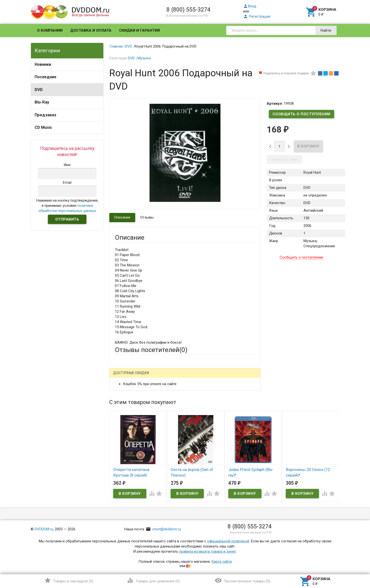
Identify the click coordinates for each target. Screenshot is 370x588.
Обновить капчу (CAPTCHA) (177, 506)
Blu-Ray (42, 102)
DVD (39, 90)
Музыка (144, 58)
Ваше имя (123, 394)
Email (119, 407)
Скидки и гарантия (139, 30)
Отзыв (120, 448)
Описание (122, 217)
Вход (250, 6)
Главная (116, 46)
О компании (50, 30)
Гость (121, 376)
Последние (46, 77)
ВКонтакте (176, 377)
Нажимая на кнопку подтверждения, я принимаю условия (67, 206)
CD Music (43, 127)
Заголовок (124, 426)
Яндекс (207, 377)
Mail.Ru (146, 377)
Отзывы (147, 217)
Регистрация (257, 16)
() (69, 580)
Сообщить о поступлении (301, 114)
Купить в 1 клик (284, 159)
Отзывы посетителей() (151, 350)
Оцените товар (127, 439)
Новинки (43, 64)
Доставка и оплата (91, 30)
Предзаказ (45, 115)
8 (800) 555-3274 (188, 10)
